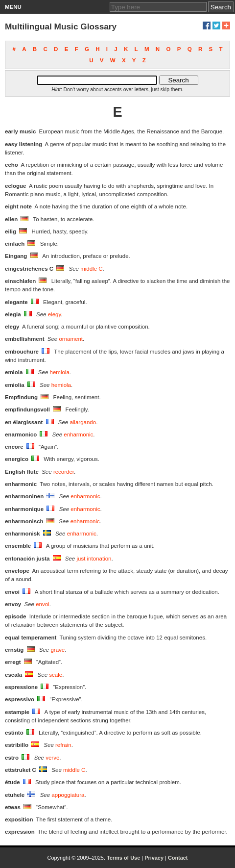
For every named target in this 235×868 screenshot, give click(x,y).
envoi (43, 604)
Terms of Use (123, 858)
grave (58, 650)
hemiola (60, 372)
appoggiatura (68, 795)
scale (56, 675)
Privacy (154, 858)
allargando (83, 422)
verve (52, 758)
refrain (63, 745)
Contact (178, 858)
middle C (91, 269)
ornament (71, 339)
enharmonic (78, 434)
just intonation (94, 559)
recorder (64, 472)
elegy (55, 314)
